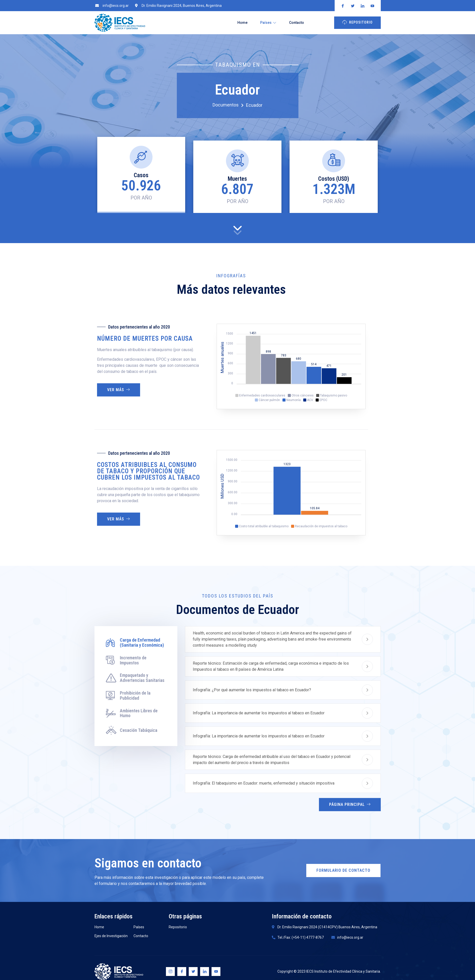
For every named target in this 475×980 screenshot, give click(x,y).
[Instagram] (170, 972)
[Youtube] (216, 972)
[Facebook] (182, 972)
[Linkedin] (205, 972)
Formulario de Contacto (343, 870)
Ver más (119, 390)
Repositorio (357, 22)
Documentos (228, 105)
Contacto (297, 23)
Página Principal (350, 804)
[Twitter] (193, 972)
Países (268, 23)
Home (242, 23)
